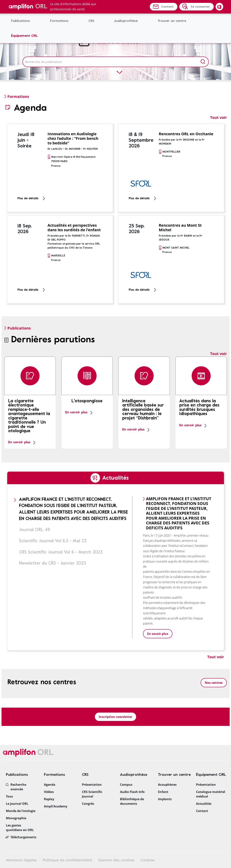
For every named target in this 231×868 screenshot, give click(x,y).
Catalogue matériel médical (211, 794)
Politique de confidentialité (67, 860)
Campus (126, 785)
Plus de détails (28, 198)
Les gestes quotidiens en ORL (20, 828)
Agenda (50, 785)
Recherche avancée (18, 787)
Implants (165, 799)
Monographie (16, 818)
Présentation (92, 785)
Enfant (163, 792)
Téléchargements (23, 837)
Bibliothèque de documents (132, 801)
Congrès (88, 804)
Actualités (204, 804)
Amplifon (219, 7)
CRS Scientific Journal (92, 794)
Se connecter (200, 7)
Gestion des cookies (116, 860)
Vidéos (49, 792)
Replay (49, 799)
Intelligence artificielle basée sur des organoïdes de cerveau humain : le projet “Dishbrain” (143, 410)
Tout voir (218, 117)
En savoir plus (19, 442)
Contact (167, 7)
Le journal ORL (17, 804)
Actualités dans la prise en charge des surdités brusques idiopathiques (199, 407)
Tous (9, 796)
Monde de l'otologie (21, 811)
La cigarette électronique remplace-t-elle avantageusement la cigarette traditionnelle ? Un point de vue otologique (29, 416)
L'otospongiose (87, 401)
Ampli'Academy (56, 806)
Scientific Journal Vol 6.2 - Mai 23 (53, 541)
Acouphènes (167, 785)
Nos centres (214, 683)
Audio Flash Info (132, 792)
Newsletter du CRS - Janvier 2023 (53, 563)
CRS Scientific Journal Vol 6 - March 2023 (61, 552)
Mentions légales (21, 860)
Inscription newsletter (115, 717)
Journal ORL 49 (35, 530)
